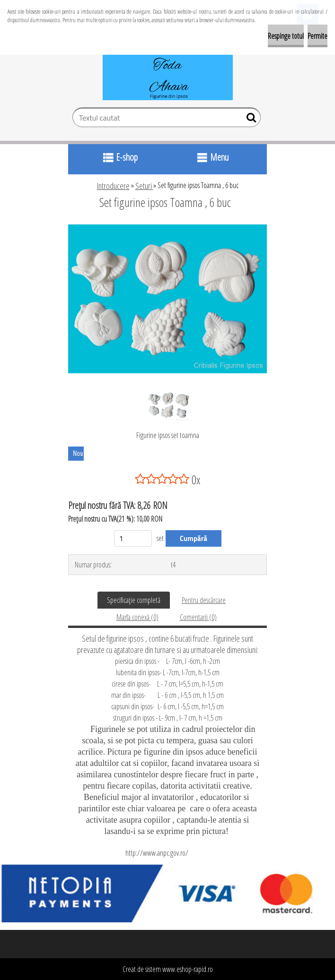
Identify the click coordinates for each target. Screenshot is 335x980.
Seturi (144, 186)
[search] (250, 120)
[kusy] (133, 538)
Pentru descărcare (204, 600)
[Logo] (168, 77)
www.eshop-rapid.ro (188, 969)
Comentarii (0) (198, 617)
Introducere (113, 186)
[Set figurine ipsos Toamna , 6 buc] (167, 228)
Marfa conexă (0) (137, 617)
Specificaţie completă (134, 600)
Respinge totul (286, 36)
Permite (317, 36)
